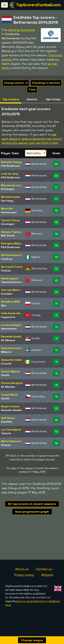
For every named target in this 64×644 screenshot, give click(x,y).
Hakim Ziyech (10, 278)
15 (56, 211)
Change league (32, 640)
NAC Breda (8, 236)
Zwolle (5, 375)
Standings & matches (46, 83)
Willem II (6, 352)
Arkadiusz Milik (11, 302)
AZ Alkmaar (8, 340)
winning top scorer (22, 30)
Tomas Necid (9, 395)
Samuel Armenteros (14, 348)
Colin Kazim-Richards (15, 313)
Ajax (4, 305)
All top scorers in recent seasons (32, 504)
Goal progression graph (32, 512)
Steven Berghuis (12, 383)
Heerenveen (9, 212)
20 (56, 176)
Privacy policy (24, 579)
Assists (32, 99)
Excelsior (7, 294)
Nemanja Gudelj (11, 336)
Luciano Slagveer (12, 325)
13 (56, 257)
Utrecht (6, 364)
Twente (6, 282)
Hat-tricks (53, 99)
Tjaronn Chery (10, 220)
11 (56, 304)
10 (56, 408)
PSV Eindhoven (11, 166)
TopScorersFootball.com (38, 5)
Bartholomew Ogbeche (16, 255)
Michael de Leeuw (13, 185)
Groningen (8, 189)
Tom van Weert (11, 290)
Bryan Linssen (10, 406)
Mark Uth (7, 209)
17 (56, 187)
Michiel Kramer (11, 197)
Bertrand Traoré (12, 267)
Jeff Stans (8, 418)
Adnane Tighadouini (14, 232)
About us (22, 574)
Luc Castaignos (11, 430)
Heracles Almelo (11, 410)
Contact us (44, 574)
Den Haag (7, 201)
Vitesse (6, 271)
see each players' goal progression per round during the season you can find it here (32, 139)
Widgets (47, 579)
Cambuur (7, 259)
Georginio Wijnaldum (14, 243)
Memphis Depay (11, 162)
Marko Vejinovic (11, 441)
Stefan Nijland (10, 371)
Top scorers (11, 99)
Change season (16, 83)
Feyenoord (8, 317)
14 (56, 234)
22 (56, 164)
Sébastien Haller (12, 360)
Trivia (32, 90)
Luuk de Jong (10, 174)
